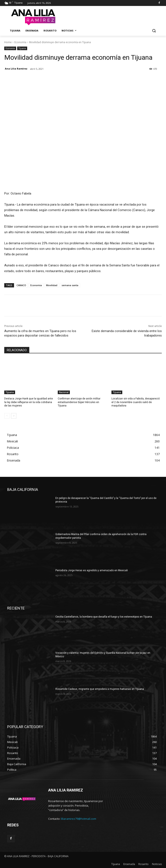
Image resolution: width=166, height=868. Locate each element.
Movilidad (52, 285)
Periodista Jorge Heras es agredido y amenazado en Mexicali (92, 570)
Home (8, 42)
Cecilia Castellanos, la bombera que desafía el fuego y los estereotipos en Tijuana (104, 617)
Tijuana (22, 48)
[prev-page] (7, 416)
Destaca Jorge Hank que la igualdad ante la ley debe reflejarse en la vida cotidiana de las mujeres (29, 402)
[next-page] (14, 416)
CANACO (21, 285)
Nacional (64, 392)
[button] (154, 31)
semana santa (70, 285)
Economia (36, 285)
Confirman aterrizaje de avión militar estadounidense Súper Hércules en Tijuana (79, 402)
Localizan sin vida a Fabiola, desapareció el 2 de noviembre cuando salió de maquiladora (136, 402)
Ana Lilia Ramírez (16, 69)
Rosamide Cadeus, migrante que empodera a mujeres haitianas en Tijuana (100, 689)
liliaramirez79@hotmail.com (79, 819)
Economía (20, 42)
